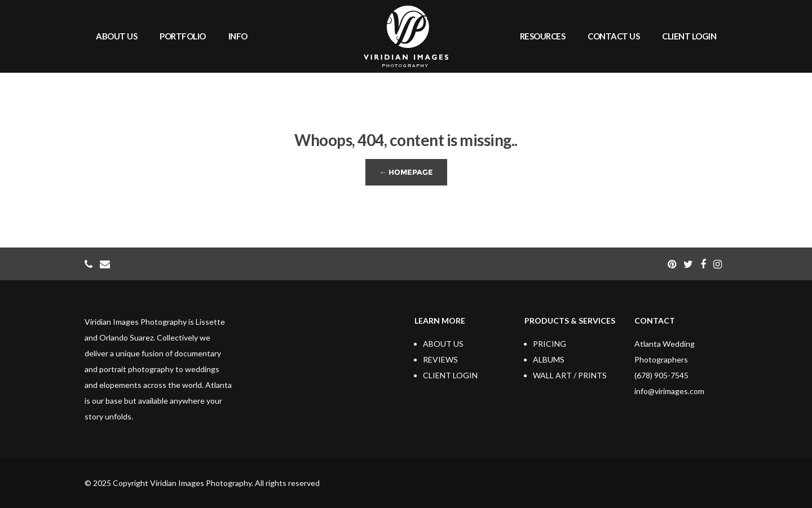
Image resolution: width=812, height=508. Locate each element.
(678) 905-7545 (661, 375)
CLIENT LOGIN (689, 36)
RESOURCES (543, 36)
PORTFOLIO (183, 36)
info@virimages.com (669, 391)
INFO (238, 36)
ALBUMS (549, 359)
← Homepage (406, 172)
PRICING (550, 344)
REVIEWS (440, 359)
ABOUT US (116, 36)
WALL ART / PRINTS (570, 375)
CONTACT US (614, 36)
